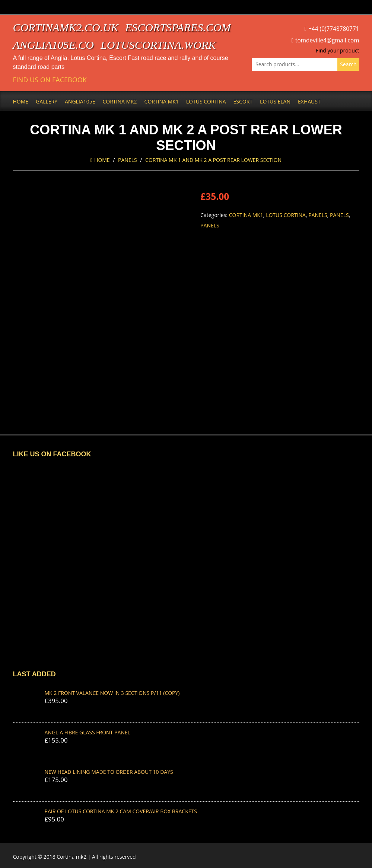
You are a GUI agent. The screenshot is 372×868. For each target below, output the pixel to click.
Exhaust (309, 101)
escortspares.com (178, 27)
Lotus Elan (275, 101)
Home (21, 101)
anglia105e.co (54, 45)
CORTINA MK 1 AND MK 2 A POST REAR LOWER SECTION (213, 160)
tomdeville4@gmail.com (327, 40)
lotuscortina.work (158, 45)
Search (348, 64)
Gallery (47, 101)
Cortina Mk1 (162, 101)
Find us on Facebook (50, 80)
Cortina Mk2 (120, 101)
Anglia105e (80, 101)
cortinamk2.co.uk (66, 27)
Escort (243, 101)
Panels (128, 160)
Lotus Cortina (206, 101)
